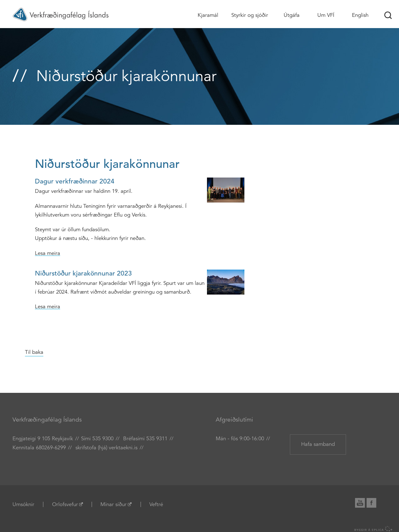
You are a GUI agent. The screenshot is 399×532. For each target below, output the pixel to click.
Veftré (156, 504)
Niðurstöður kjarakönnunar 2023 (83, 273)
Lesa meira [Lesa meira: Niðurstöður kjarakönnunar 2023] (48, 307)
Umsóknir (23, 504)
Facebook (375, 502)
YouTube (362, 502)
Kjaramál (208, 15)
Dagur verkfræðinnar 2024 (75, 181)
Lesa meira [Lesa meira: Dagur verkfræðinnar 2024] (48, 253)
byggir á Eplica (373, 529)
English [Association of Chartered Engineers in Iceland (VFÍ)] (360, 15)
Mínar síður (113, 504)
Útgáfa (292, 15)
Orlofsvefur (65, 504)
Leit (388, 15)
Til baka (34, 352)
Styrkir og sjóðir (250, 15)
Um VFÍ (326, 15)
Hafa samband (318, 444)
